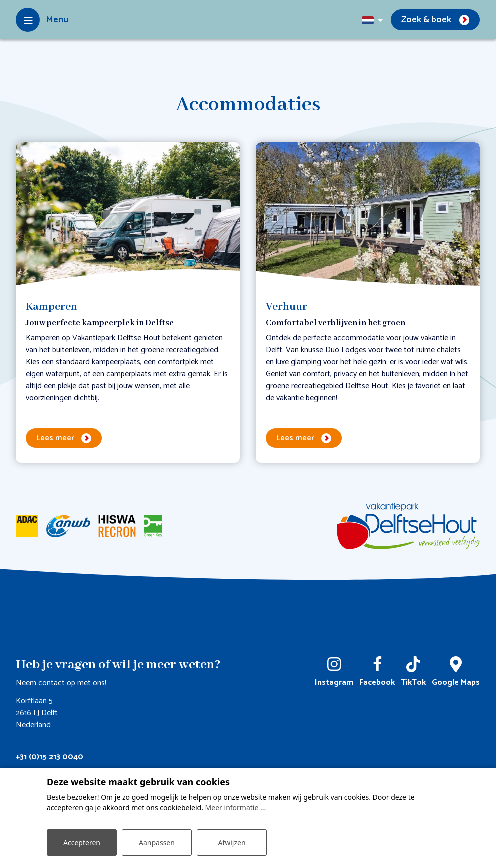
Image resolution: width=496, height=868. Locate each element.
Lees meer (55, 438)
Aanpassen (157, 842)
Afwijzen (232, 842)
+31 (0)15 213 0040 (50, 757)
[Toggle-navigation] (42, 20)
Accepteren (82, 842)
